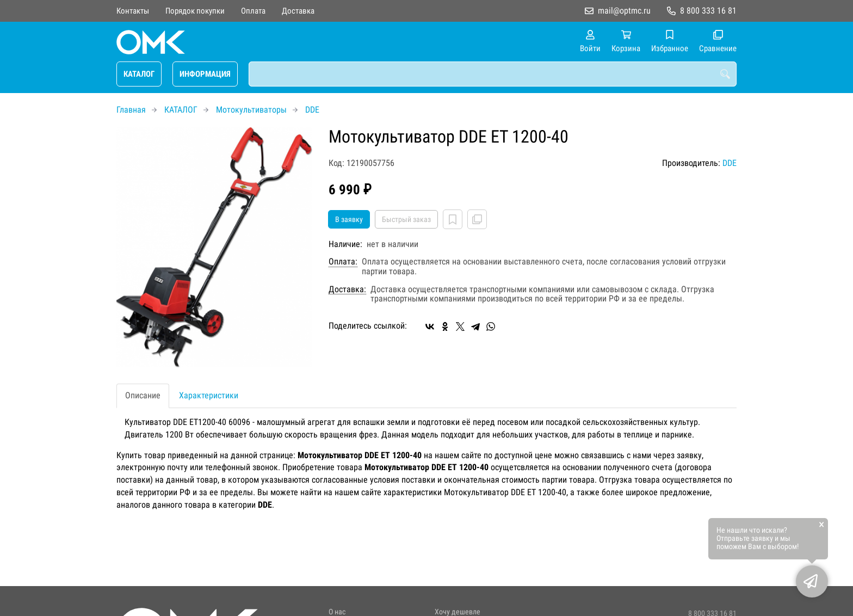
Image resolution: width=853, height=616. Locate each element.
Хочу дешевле (458, 612)
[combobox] (493, 74)
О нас (337, 612)
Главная (131, 110)
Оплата (253, 11)
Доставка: (347, 289)
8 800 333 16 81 (708, 11)
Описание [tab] (143, 395)
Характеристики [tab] (209, 395)
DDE (312, 110)
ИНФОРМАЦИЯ (205, 74)
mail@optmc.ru (624, 11)
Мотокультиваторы (251, 110)
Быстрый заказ (406, 219)
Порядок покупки (195, 11)
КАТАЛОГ (139, 74)
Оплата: (343, 262)
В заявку (349, 219)
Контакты (133, 11)
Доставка (298, 11)
